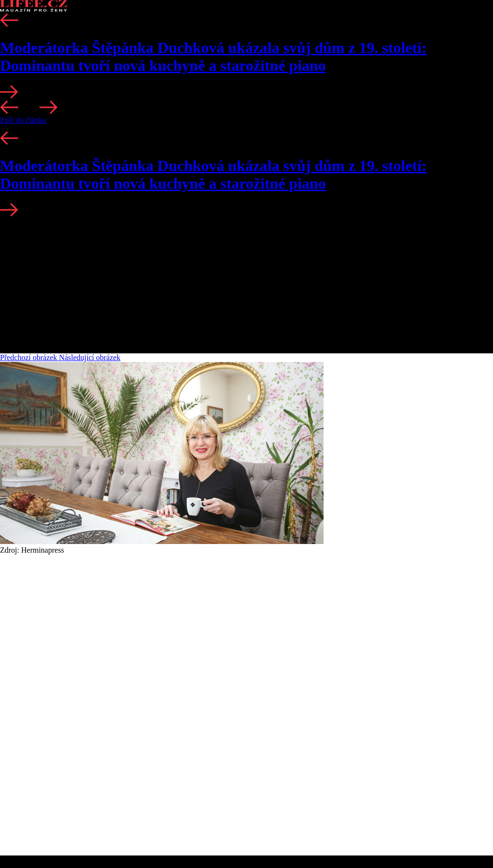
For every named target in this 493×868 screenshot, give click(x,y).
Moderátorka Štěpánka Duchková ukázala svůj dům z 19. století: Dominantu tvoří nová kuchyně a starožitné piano (213, 57)
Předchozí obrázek (30, 357)
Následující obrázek (90, 357)
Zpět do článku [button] (23, 120)
